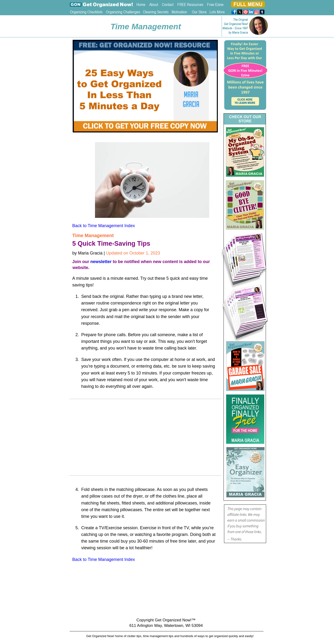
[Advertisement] (146, 439)
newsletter (101, 262)
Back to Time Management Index (104, 226)
